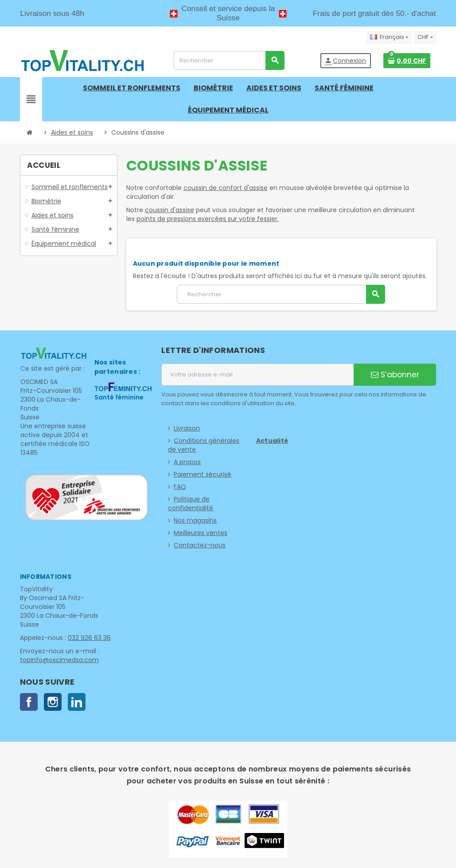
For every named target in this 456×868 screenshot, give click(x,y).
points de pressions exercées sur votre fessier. (208, 219)
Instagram (53, 702)
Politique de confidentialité (191, 504)
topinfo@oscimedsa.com (59, 660)
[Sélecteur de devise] (425, 37)
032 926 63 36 (89, 638)
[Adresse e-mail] (257, 375)
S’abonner (395, 375)
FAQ (180, 487)
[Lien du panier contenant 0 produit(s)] (407, 61)
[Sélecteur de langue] (389, 37)
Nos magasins (195, 520)
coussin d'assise (170, 210)
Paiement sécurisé (203, 474)
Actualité (272, 441)
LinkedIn (77, 702)
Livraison (187, 428)
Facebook (29, 702)
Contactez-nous (200, 545)
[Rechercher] (229, 60)
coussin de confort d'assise (226, 188)
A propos (187, 462)
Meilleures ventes (201, 533)
